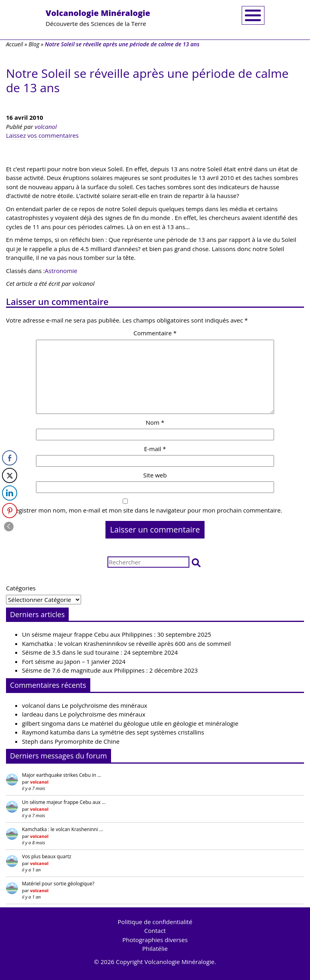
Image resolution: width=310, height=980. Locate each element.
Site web (155, 475)
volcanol (46, 127)
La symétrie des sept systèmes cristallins (148, 732)
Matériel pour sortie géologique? (58, 884)
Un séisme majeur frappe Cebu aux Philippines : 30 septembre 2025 (117, 634)
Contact (155, 931)
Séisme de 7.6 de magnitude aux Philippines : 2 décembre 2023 (110, 670)
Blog (34, 44)
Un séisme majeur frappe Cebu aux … (64, 802)
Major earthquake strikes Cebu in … (62, 775)
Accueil (15, 44)
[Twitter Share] (10, 475)
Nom (155, 422)
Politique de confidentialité (155, 922)
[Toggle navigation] (253, 15)
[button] (196, 562)
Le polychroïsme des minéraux (105, 705)
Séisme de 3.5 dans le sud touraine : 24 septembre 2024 (100, 652)
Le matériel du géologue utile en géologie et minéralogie (160, 723)
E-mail (155, 449)
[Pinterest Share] (10, 511)
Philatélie (155, 948)
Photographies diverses (155, 940)
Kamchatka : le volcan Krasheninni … (63, 829)
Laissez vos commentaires (42, 135)
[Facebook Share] (10, 458)
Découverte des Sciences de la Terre (98, 18)
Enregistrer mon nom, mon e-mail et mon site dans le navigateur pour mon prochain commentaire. (144, 510)
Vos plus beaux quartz (47, 856)
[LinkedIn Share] (10, 493)
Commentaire (155, 333)
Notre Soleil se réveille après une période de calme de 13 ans (147, 80)
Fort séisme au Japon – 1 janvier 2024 (74, 661)
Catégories (21, 588)
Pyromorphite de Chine (87, 741)
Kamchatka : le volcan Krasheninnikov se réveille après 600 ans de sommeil (126, 643)
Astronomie (61, 271)
